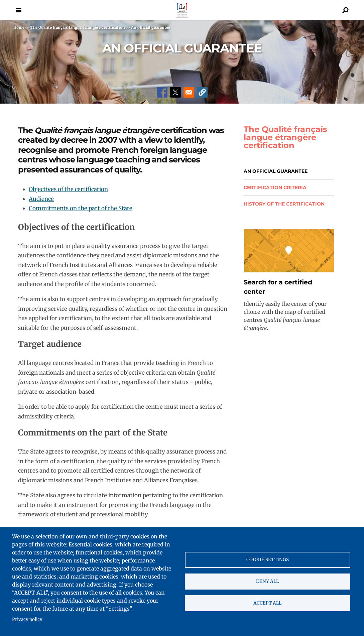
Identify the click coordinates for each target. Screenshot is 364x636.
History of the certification (284, 204)
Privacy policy (27, 619)
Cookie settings (268, 560)
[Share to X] (175, 92)
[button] (202, 92)
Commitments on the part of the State (81, 208)
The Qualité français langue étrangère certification (285, 137)
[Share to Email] (189, 92)
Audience (41, 199)
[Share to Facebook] (162, 92)
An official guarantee (276, 171)
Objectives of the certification (68, 189)
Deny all (267, 581)
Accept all (267, 603)
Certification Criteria (275, 187)
